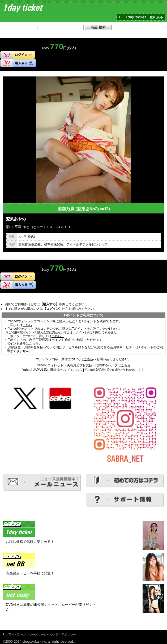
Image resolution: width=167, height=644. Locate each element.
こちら (27, 325)
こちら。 (58, 336)
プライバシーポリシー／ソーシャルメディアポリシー (41, 634)
